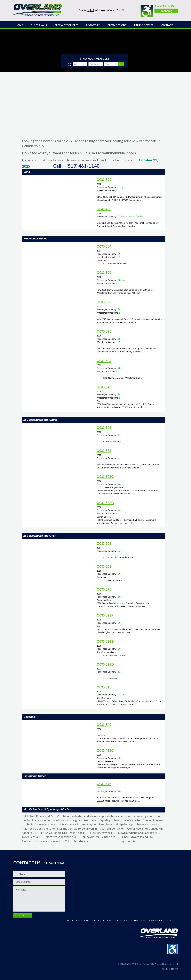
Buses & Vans (39, 25)
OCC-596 (104, 331)
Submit (23, 916)
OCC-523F (105, 615)
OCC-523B (105, 503)
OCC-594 (104, 361)
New (69, 63)
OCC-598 (104, 302)
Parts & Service (144, 25)
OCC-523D (105, 664)
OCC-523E (105, 641)
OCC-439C (105, 750)
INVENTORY (93, 25)
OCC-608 (104, 544)
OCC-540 (104, 725)
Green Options (117, 25)
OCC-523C (105, 477)
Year (107, 64)
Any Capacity (78, 64)
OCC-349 (104, 387)
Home (19, 25)
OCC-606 (104, 428)
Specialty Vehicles (66, 25)
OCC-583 (104, 451)
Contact (167, 25)
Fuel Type (94, 64)
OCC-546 (104, 784)
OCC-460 (104, 209)
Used (69, 65)
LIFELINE (174, 969)
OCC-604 (104, 246)
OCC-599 (104, 273)
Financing (166, 11)
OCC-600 (104, 180)
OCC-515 (104, 687)
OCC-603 (104, 566)
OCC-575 (104, 589)
